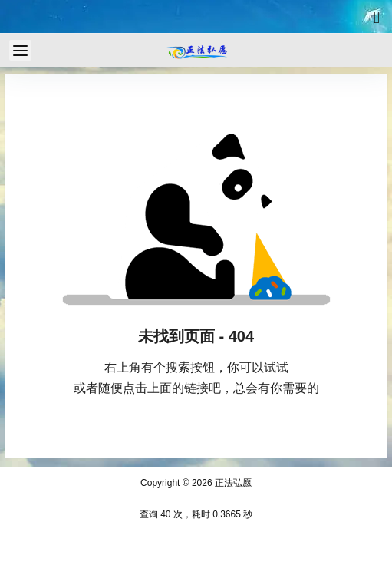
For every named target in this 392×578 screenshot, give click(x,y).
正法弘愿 (232, 483)
